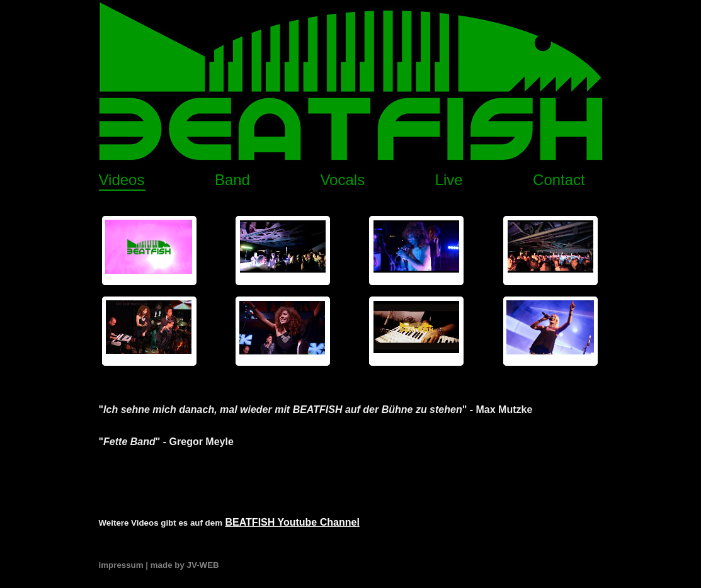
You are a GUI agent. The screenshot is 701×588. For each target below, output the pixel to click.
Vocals (342, 180)
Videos (122, 180)
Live (449, 180)
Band (232, 180)
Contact (559, 180)
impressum (121, 565)
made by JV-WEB (185, 565)
